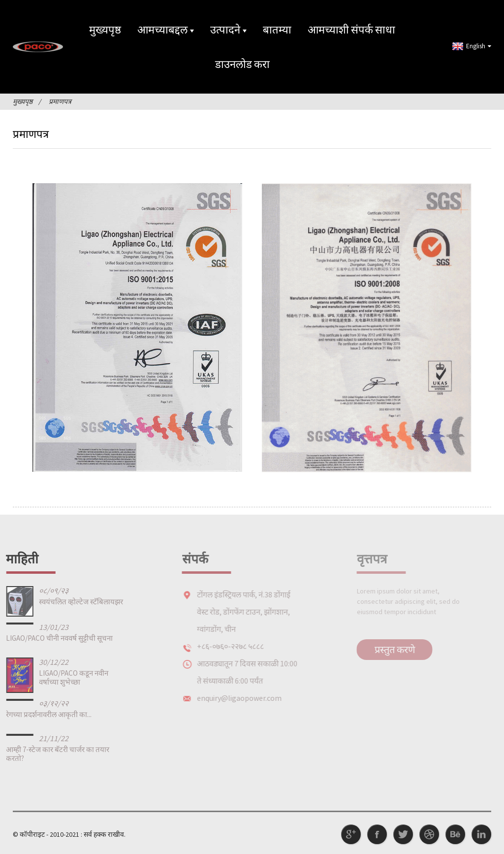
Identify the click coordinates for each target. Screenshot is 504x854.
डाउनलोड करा (242, 64)
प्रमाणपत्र (60, 101)
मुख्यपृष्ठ (105, 30)
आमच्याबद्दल (166, 30)
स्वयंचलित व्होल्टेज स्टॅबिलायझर (64, 602)
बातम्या (277, 30)
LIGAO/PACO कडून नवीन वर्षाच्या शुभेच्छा (57, 677)
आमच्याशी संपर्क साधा (351, 30)
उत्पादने (228, 30)
